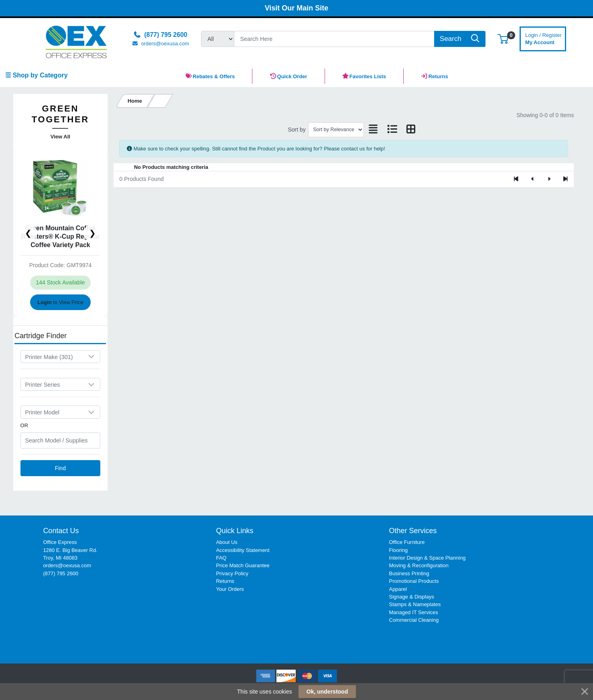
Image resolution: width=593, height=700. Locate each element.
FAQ (221, 558)
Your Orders (230, 589)
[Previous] (533, 179)
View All (60, 137)
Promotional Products (414, 581)
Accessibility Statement (243, 550)
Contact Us (61, 531)
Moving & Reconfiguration (419, 565)
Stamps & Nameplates (415, 604)
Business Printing (409, 573)
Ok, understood (327, 692)
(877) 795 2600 (61, 573)
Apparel (398, 589)
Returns (225, 581)
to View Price (60, 302)
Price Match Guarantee (243, 565)
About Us (226, 542)
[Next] (549, 179)
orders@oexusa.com (67, 565)
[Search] (334, 39)
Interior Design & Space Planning (427, 558)
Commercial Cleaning (414, 620)
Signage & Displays (412, 597)
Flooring (399, 550)
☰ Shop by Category (36, 75)
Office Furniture (407, 542)
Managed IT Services (414, 612)
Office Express (60, 542)
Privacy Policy (232, 573)
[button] (503, 39)
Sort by (296, 130)
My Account (543, 38)
